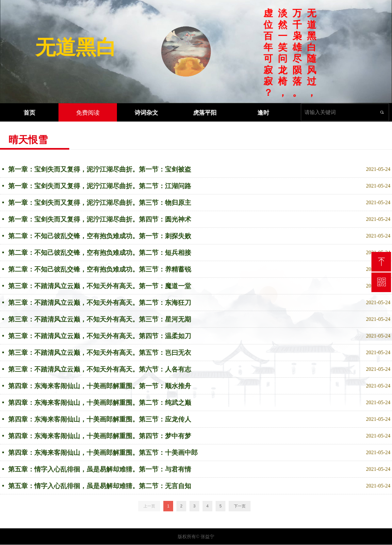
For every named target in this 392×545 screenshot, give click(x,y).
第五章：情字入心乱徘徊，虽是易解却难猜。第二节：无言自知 (100, 486)
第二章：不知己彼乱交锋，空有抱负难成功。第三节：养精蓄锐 (100, 269)
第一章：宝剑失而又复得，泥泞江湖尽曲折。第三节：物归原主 (100, 203)
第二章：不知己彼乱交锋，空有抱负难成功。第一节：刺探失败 (100, 236)
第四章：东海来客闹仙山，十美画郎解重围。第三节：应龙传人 (100, 419)
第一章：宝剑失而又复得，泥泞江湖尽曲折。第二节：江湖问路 (100, 186)
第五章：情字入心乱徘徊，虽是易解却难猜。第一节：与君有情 (100, 469)
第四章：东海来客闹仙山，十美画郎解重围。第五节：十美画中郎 (103, 453)
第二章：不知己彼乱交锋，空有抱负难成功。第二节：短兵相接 (100, 253)
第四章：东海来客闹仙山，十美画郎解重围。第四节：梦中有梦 (100, 436)
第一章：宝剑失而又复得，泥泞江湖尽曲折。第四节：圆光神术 (100, 219)
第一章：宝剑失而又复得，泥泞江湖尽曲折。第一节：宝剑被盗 (100, 169)
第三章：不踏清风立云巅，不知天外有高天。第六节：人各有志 (100, 369)
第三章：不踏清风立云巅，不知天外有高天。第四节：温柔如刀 (100, 336)
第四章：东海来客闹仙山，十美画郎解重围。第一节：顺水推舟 (100, 386)
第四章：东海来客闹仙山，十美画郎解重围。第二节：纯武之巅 (100, 403)
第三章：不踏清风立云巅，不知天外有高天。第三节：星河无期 (100, 319)
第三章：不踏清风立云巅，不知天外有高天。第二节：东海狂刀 (100, 303)
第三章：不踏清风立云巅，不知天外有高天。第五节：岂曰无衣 (100, 353)
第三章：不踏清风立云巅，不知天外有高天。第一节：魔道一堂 (100, 286)
